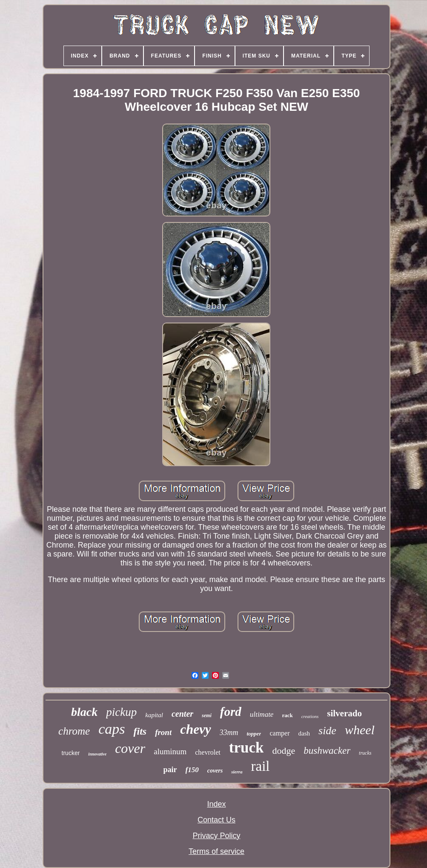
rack (287, 715)
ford (231, 712)
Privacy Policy (216, 836)
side (327, 731)
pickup (121, 712)
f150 (192, 770)
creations (310, 716)
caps (112, 729)
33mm (229, 732)
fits (140, 731)
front (163, 732)
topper (254, 734)
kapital (154, 715)
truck (246, 748)
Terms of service (216, 851)
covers (215, 771)
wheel (360, 730)
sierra (237, 772)
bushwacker (327, 751)
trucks (365, 753)
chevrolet (208, 752)
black (84, 712)
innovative (97, 754)
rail (261, 766)
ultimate (262, 714)
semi (207, 715)
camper (279, 733)
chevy (195, 729)
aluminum (170, 751)
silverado (344, 713)
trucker (71, 753)
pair (170, 770)
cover (130, 748)
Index (216, 804)
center (182, 714)
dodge (284, 751)
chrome (74, 731)
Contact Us (216, 820)
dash (304, 733)
